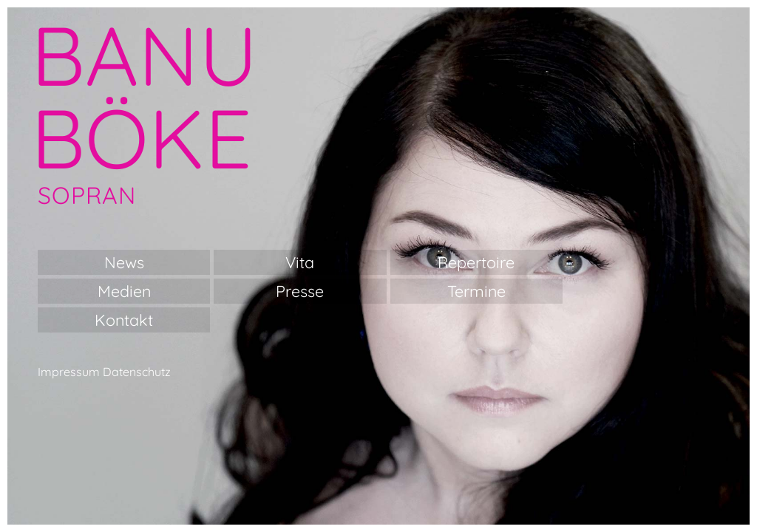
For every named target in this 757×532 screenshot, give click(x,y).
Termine (476, 291)
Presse (300, 291)
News (124, 262)
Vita (300, 262)
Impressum (69, 372)
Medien (124, 291)
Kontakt (124, 320)
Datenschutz (137, 372)
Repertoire (476, 262)
